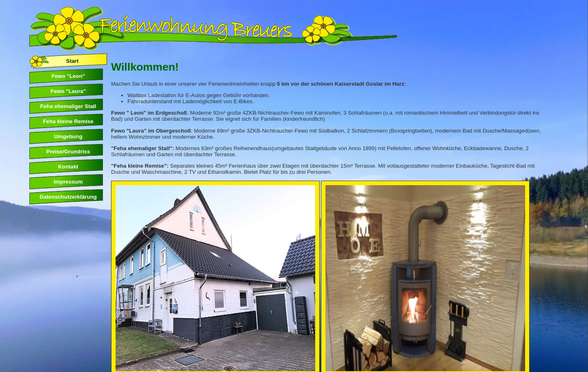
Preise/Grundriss (68, 152)
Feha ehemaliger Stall (68, 106)
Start (72, 61)
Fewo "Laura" (68, 91)
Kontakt (68, 167)
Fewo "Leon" (68, 76)
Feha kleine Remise (68, 121)
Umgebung (68, 136)
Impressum (68, 182)
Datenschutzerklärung (68, 197)
